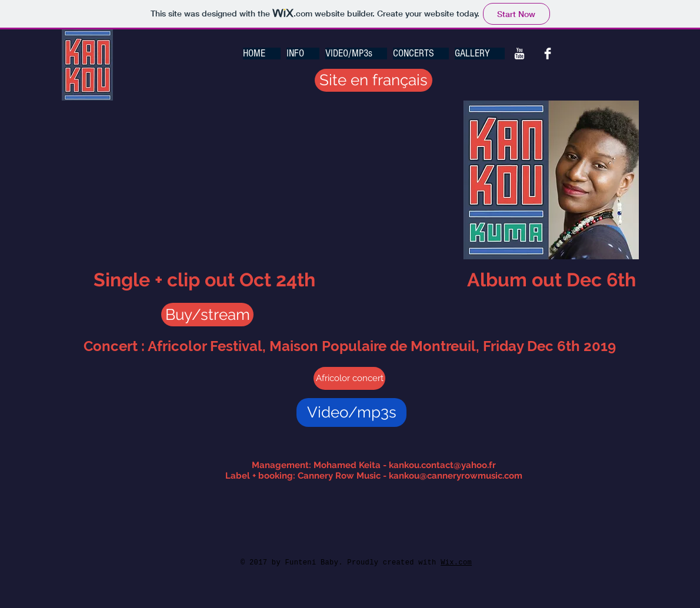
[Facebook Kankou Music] (548, 54)
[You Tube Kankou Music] (519, 54)
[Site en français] (374, 80)
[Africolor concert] (349, 378)
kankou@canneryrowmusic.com (456, 476)
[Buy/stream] (207, 315)
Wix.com (456, 563)
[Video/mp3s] (351, 412)
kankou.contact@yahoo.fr (442, 465)
